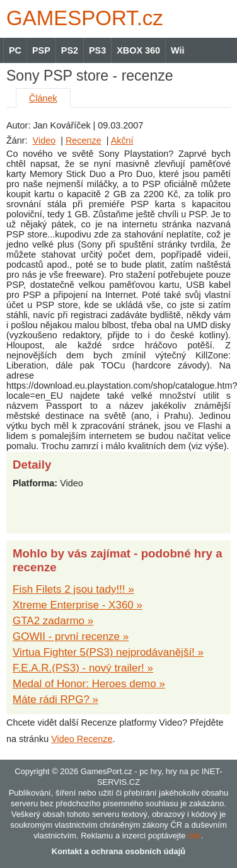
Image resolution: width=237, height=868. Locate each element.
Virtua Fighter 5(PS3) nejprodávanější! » (108, 652)
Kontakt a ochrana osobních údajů (118, 851)
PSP (41, 50)
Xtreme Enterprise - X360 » (78, 605)
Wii (177, 50)
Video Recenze (82, 739)
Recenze (84, 140)
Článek (43, 98)
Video (44, 140)
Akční (122, 140)
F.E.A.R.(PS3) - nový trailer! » (83, 668)
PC (15, 50)
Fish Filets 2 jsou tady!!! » (73, 589)
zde (194, 836)
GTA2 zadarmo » (53, 621)
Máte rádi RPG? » (55, 700)
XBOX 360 (138, 50)
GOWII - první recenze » (71, 637)
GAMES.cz (82, 18)
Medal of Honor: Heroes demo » (89, 684)
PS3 (97, 50)
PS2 (70, 50)
